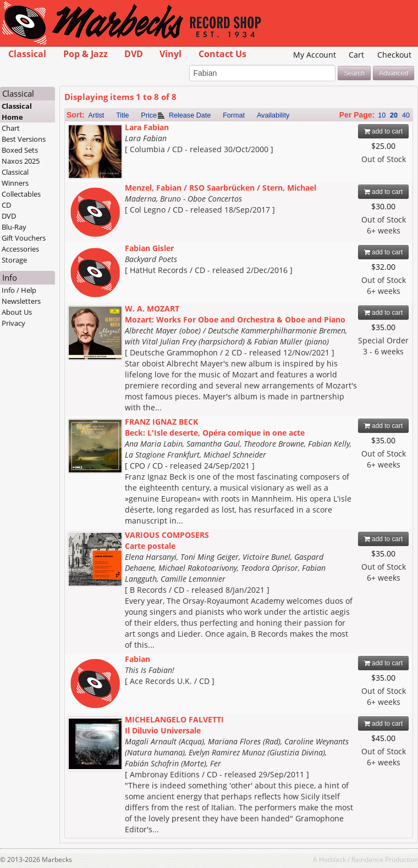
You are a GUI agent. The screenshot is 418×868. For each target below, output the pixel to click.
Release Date (190, 115)
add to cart (384, 131)
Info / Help (19, 290)
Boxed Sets (20, 150)
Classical (27, 54)
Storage (14, 260)
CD (6, 205)
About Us (17, 312)
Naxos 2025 (21, 161)
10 (382, 115)
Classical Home (17, 112)
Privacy (13, 323)
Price (149, 115)
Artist (97, 115)
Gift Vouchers (24, 238)
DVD (134, 54)
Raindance (367, 859)
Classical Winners (15, 177)
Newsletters (21, 301)
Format (234, 115)
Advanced (394, 73)
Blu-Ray (14, 227)
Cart (356, 55)
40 (406, 115)
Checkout (394, 55)
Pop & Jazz (86, 54)
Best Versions (24, 139)
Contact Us (222, 54)
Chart (11, 128)
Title (122, 115)
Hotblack (332, 859)
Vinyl (170, 54)
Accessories (20, 249)
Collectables (21, 194)
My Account (315, 55)
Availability (273, 115)
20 (394, 115)
